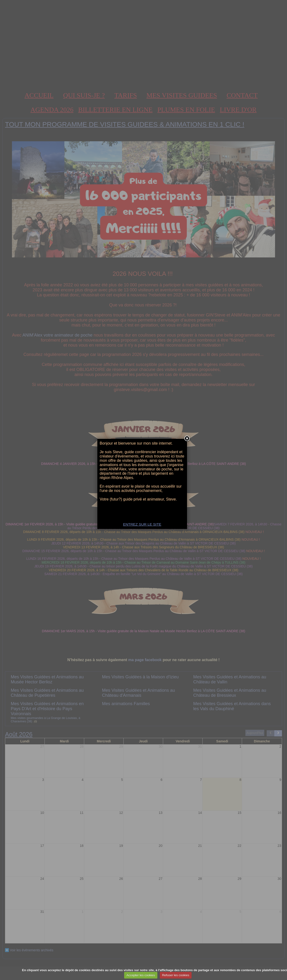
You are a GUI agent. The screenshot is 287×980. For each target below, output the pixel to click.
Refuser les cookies (176, 975)
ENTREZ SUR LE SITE (143, 530)
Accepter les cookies (141, 975)
